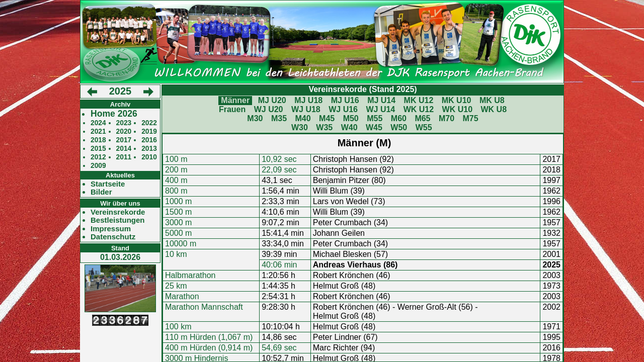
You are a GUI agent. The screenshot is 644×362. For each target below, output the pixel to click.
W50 (399, 127)
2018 (98, 140)
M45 (327, 118)
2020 (124, 131)
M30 (255, 118)
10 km (176, 254)
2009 (98, 166)
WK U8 (494, 109)
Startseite (108, 184)
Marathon (182, 296)
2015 (98, 149)
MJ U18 (308, 100)
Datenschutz (113, 237)
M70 (447, 118)
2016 (149, 140)
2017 (124, 140)
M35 (279, 118)
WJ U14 (380, 109)
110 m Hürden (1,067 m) (209, 337)
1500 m (178, 212)
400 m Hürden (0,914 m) (209, 348)
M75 (471, 118)
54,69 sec (279, 348)
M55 (375, 118)
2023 (124, 123)
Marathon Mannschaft (204, 307)
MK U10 (457, 100)
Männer (235, 100)
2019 (149, 131)
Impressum (111, 229)
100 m (176, 159)
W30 (300, 127)
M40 (303, 118)
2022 (149, 123)
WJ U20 (269, 109)
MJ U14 (381, 100)
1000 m (178, 201)
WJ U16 (343, 109)
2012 (98, 157)
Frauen (232, 109)
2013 (149, 149)
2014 (124, 149)
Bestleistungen (118, 220)
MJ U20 (272, 100)
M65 (422, 118)
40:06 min (279, 265)
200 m (176, 170)
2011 (124, 157)
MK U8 (492, 100)
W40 (349, 127)
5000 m (178, 233)
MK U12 (419, 100)
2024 (98, 123)
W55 (424, 127)
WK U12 (419, 109)
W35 (324, 127)
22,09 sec (279, 170)
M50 (351, 118)
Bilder (101, 192)
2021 (98, 131)
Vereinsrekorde (118, 212)
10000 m (181, 244)
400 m (176, 180)
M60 (399, 118)
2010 (149, 157)
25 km (176, 286)
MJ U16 (345, 100)
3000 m (178, 222)
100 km (178, 327)
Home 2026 (114, 114)
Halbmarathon (190, 275)
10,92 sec (279, 159)
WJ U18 (306, 109)
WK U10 (457, 109)
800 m (176, 191)
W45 (374, 127)
